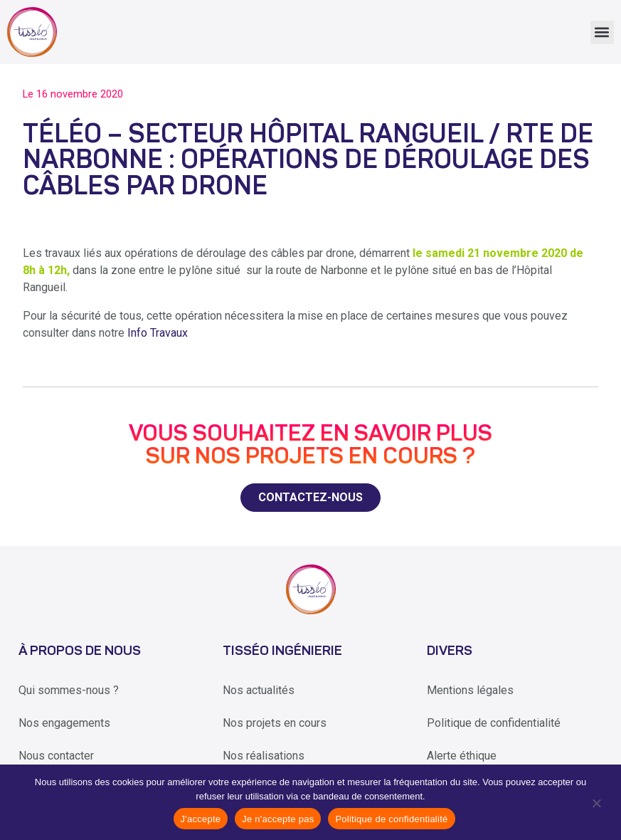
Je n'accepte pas (278, 819)
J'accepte (201, 819)
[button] (602, 32)
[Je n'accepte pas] (596, 802)
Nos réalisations (264, 756)
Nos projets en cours (275, 723)
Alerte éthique (462, 756)
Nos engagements (64, 723)
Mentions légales (470, 690)
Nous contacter (56, 756)
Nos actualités (259, 690)
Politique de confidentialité (494, 723)
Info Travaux (158, 333)
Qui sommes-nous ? (69, 690)
